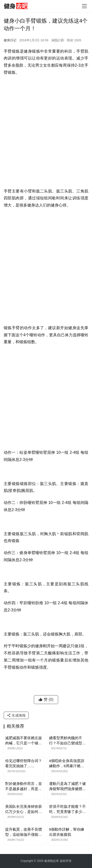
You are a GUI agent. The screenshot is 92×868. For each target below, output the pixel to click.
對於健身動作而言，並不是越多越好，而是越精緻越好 (24, 786)
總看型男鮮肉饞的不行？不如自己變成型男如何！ (67, 741)
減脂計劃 (58, 40)
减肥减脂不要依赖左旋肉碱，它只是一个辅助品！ (24, 741)
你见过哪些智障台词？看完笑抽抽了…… (24, 763)
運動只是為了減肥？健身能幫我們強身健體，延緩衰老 (67, 786)
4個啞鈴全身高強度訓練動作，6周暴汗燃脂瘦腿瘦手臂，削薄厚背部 (67, 764)
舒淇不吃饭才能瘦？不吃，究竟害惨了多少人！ (67, 809)
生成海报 (16, 715)
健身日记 (10, 40)
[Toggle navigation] (84, 6)
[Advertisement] (46, 127)
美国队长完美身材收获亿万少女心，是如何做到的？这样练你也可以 (24, 809)
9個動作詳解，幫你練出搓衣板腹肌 (67, 832)
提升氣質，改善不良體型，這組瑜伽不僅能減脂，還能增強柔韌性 (24, 832)
